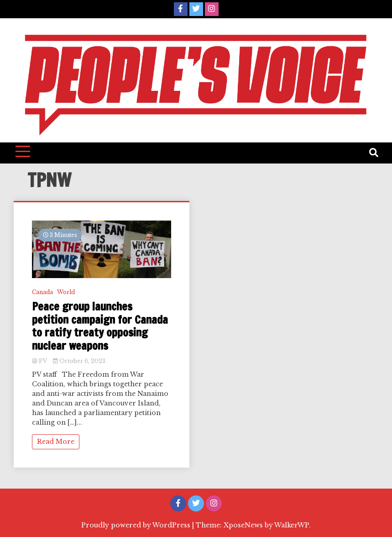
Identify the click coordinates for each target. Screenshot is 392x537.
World (66, 292)
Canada (42, 292)
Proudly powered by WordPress (137, 525)
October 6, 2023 (79, 361)
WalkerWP (292, 525)
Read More (56, 442)
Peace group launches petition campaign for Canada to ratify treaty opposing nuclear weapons (100, 326)
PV (40, 361)
